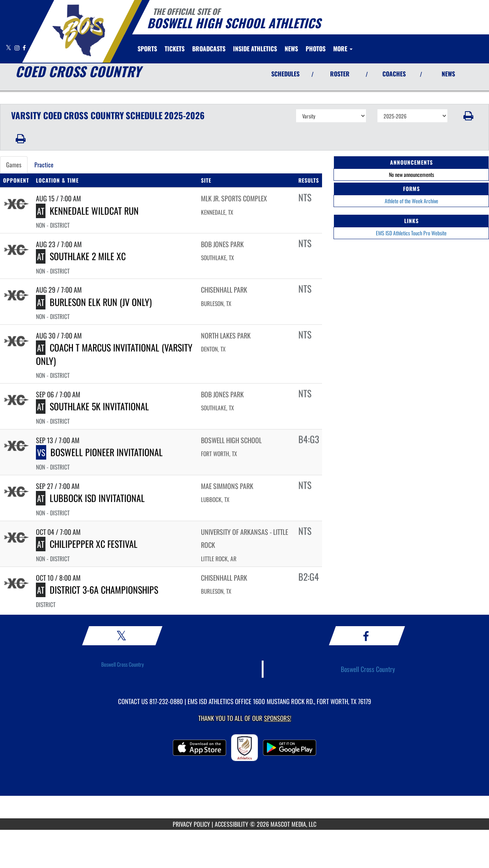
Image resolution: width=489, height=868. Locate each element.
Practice (44, 165)
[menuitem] (175, 49)
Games (14, 165)
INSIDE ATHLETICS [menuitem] (255, 49)
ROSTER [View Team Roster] (340, 74)
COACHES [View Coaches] (394, 74)
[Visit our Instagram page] (18, 48)
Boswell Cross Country (122, 664)
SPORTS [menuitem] (147, 49)
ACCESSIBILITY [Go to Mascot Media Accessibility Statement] (232, 824)
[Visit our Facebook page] (24, 48)
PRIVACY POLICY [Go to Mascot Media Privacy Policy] (191, 824)
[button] (469, 116)
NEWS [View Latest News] (448, 74)
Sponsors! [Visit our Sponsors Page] (278, 718)
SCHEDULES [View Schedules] (285, 74)
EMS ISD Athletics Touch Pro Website (411, 233)
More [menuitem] (343, 49)
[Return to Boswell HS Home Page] (79, 31)
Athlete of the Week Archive (411, 201)
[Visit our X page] (9, 48)
